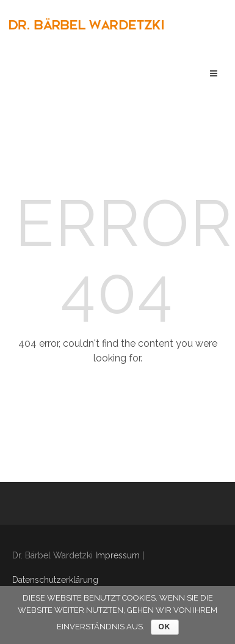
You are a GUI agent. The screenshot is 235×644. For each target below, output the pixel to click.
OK (165, 627)
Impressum (117, 555)
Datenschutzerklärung (55, 580)
